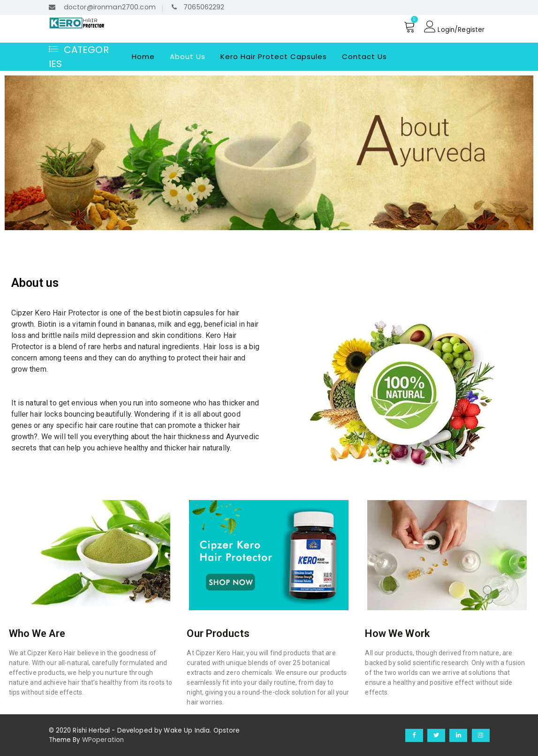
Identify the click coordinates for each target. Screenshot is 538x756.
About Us (188, 56)
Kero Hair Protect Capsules (274, 56)
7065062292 (197, 7)
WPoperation (103, 739)
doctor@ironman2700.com (102, 7)
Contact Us (364, 56)
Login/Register (454, 26)
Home (143, 56)
